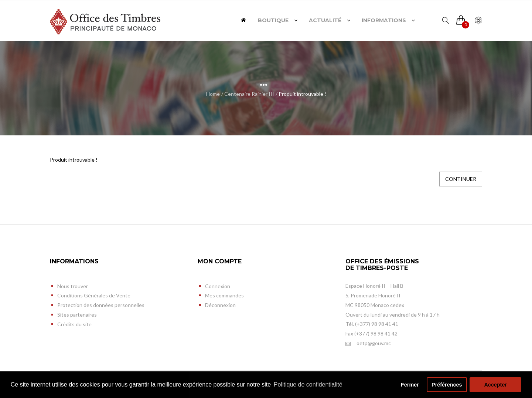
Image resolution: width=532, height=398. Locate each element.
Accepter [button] (495, 385)
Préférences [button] (447, 385)
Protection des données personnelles (101, 305)
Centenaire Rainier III (249, 94)
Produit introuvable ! (302, 94)
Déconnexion (220, 305)
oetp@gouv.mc (368, 343)
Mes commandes (224, 295)
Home (213, 94)
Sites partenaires (77, 315)
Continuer (461, 179)
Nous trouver (73, 286)
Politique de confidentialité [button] (308, 384)
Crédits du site (74, 324)
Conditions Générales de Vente (94, 295)
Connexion (218, 286)
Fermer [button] (410, 385)
